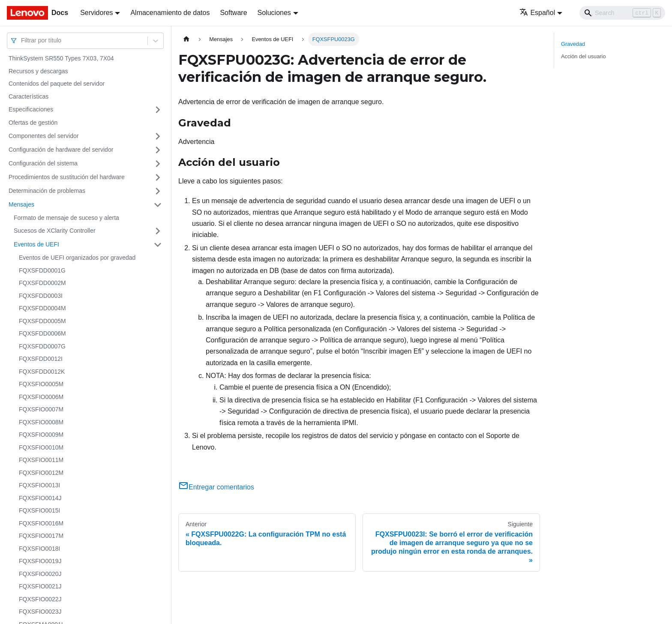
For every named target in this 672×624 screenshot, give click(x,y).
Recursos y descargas (38, 71)
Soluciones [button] (274, 13)
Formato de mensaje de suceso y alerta (66, 218)
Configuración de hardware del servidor (61, 150)
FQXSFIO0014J (40, 498)
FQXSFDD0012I (41, 359)
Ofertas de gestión (33, 123)
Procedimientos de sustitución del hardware (67, 177)
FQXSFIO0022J (40, 599)
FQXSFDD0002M (42, 283)
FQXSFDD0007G (42, 346)
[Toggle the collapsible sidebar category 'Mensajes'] (158, 205)
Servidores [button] (96, 13)
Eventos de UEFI (36, 244)
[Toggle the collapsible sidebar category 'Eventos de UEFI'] (158, 245)
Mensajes (21, 204)
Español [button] (537, 13)
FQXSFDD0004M (42, 308)
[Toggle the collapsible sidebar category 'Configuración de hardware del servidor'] (158, 150)
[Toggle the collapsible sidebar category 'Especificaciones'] (158, 110)
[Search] (622, 13)
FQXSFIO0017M (41, 536)
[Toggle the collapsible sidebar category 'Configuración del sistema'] (158, 164)
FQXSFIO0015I (39, 510)
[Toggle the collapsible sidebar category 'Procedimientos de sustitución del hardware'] (158, 177)
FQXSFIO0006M (41, 397)
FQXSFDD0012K (42, 372)
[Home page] (186, 39)
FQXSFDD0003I (41, 296)
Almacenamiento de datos (170, 13)
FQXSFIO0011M (41, 460)
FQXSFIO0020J (40, 574)
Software (233, 13)
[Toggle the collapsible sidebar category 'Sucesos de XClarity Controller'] (158, 231)
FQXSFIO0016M (41, 523)
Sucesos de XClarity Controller (55, 231)
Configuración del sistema (43, 163)
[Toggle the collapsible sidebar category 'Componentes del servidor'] (158, 136)
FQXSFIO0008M (41, 422)
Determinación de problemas (47, 191)
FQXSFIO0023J (40, 612)
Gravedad (573, 44)
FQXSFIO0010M (41, 447)
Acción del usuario (583, 56)
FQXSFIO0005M (41, 384)
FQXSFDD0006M (42, 333)
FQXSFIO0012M (41, 473)
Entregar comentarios (216, 487)
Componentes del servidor (43, 136)
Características (28, 96)
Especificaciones (31, 109)
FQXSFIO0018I (39, 549)
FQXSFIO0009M (41, 435)
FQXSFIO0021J (40, 586)
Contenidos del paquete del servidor (57, 84)
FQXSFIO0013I (39, 485)
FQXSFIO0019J (40, 561)
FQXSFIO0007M (41, 409)
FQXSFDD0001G (42, 270)
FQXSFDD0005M (42, 321)
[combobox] (22, 40)
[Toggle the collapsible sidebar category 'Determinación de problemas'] (158, 191)
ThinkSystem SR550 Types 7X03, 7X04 (61, 58)
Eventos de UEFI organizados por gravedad (77, 258)
